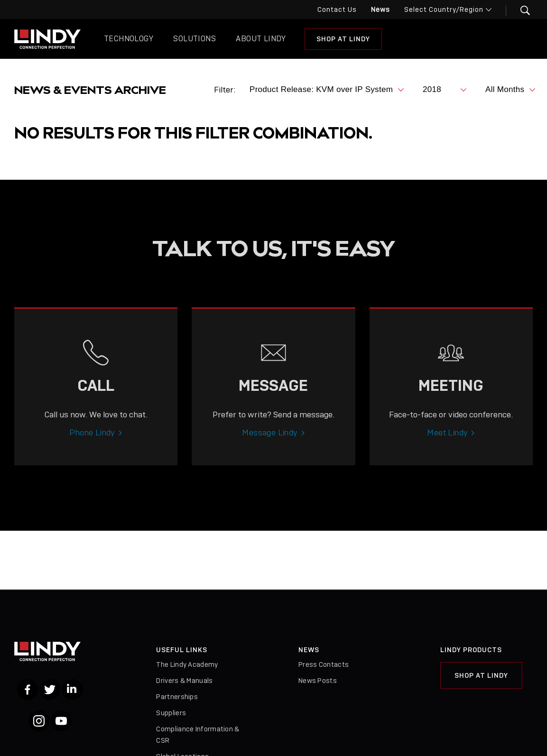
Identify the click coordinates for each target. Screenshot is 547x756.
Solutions (195, 39)
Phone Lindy (92, 442)
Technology (129, 39)
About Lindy (261, 39)
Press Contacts (324, 664)
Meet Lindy (447, 442)
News (380, 9)
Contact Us (337, 9)
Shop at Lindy (343, 39)
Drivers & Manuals (184, 681)
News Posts (318, 681)
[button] (519, 10)
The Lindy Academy (187, 664)
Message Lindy (270, 442)
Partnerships (177, 697)
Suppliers (171, 713)
